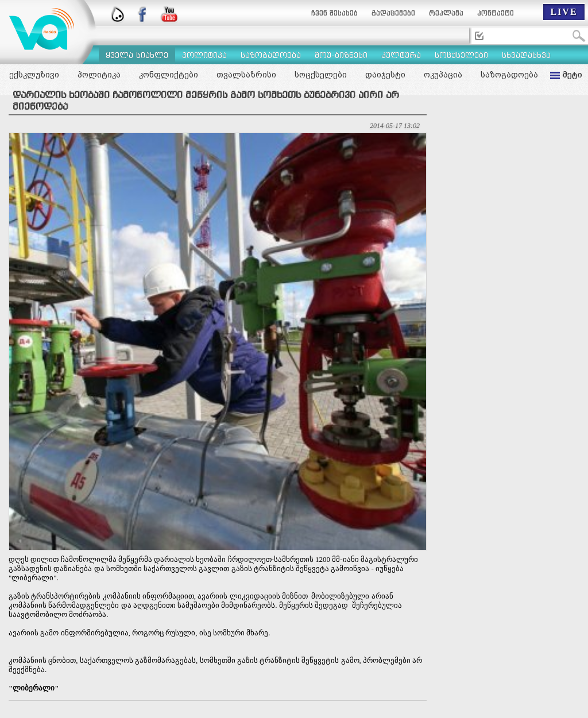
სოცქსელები (321, 75)
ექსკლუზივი (34, 75)
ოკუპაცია (443, 75)
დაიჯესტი (385, 75)
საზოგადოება (509, 75)
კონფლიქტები (169, 75)
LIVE (564, 12)
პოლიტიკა (99, 75)
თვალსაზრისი (246, 75)
